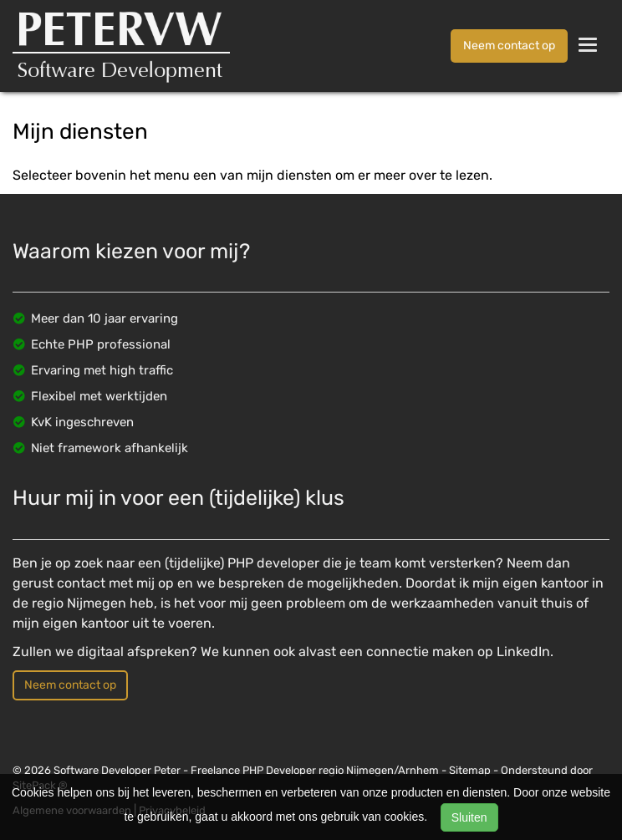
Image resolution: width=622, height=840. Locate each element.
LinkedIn (523, 652)
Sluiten (469, 817)
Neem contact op (509, 46)
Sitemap (470, 770)
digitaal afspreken (133, 652)
